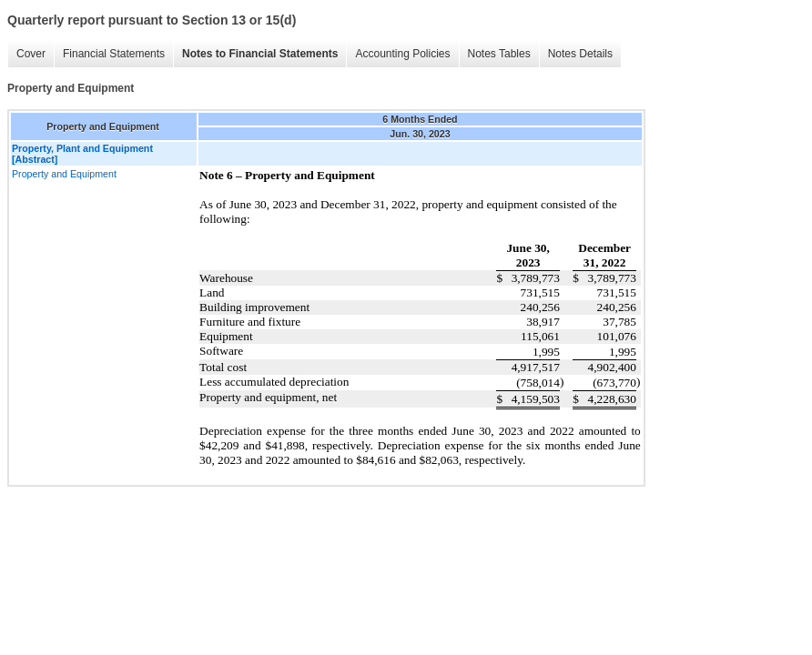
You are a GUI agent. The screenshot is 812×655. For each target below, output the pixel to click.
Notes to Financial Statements (260, 54)
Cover (31, 54)
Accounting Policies (402, 54)
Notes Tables (499, 54)
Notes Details (580, 54)
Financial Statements (114, 54)
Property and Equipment (64, 174)
